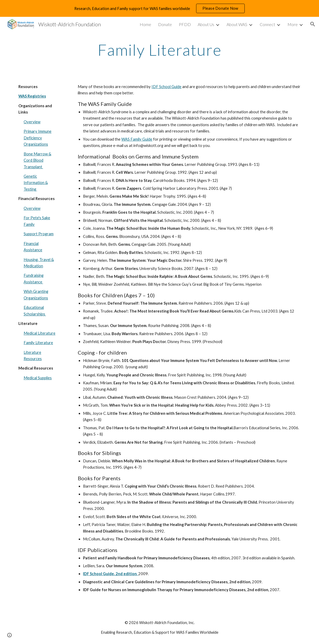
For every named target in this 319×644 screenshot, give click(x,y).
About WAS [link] (237, 24)
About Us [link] (206, 24)
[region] (159, 8)
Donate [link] (165, 24)
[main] (159, 50)
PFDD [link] (185, 24)
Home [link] (145, 24)
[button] (313, 24)
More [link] (293, 24)
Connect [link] (267, 24)
